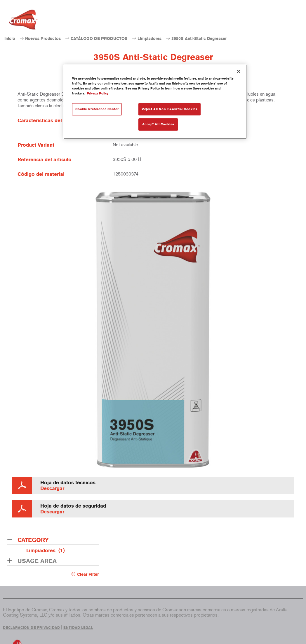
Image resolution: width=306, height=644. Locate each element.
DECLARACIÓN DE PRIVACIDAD (31, 628)
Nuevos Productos (43, 39)
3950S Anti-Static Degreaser (199, 39)
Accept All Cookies (158, 124)
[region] (155, 102)
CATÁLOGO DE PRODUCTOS (99, 39)
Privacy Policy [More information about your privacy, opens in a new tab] (98, 93)
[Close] (239, 71)
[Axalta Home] (23, 21)
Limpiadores (149, 39)
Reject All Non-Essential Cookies (169, 109)
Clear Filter (88, 574)
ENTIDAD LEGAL (78, 628)
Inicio (10, 39)
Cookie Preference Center (97, 109)
